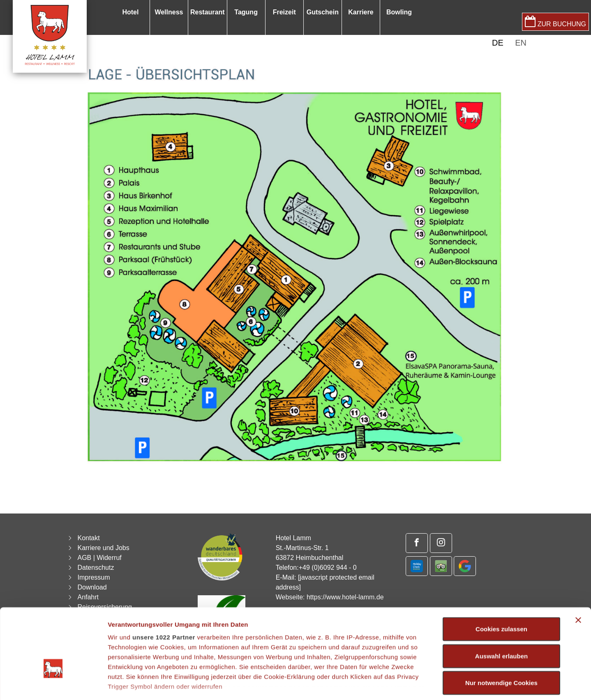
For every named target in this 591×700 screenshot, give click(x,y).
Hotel (130, 12)
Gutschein (323, 12)
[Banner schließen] (578, 566)
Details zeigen (437, 684)
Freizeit (284, 12)
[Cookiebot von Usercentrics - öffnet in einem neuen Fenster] (53, 684)
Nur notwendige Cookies (501, 628)
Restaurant (208, 12)
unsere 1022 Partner (164, 583)
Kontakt (88, 538)
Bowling (399, 12)
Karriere (361, 12)
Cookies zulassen (501, 575)
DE (498, 43)
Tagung (246, 12)
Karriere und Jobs (103, 548)
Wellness (169, 12)
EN (521, 43)
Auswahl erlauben (501, 601)
